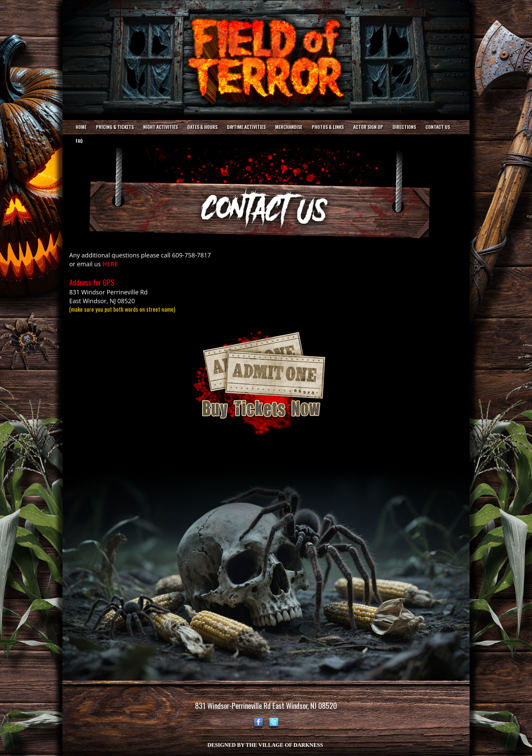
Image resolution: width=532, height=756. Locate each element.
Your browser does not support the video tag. (266, 59)
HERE (110, 264)
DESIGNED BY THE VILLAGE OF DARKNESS (265, 745)
